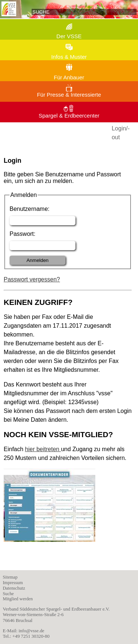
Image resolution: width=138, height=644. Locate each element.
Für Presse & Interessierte (69, 95)
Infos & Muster (69, 57)
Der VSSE (69, 36)
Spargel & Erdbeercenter (69, 116)
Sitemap (10, 577)
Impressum (13, 583)
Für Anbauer (69, 77)
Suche (8, 594)
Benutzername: (30, 209)
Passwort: (22, 234)
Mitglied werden (18, 599)
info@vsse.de (32, 631)
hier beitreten (43, 449)
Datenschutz (14, 588)
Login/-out (121, 133)
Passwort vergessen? (32, 279)
